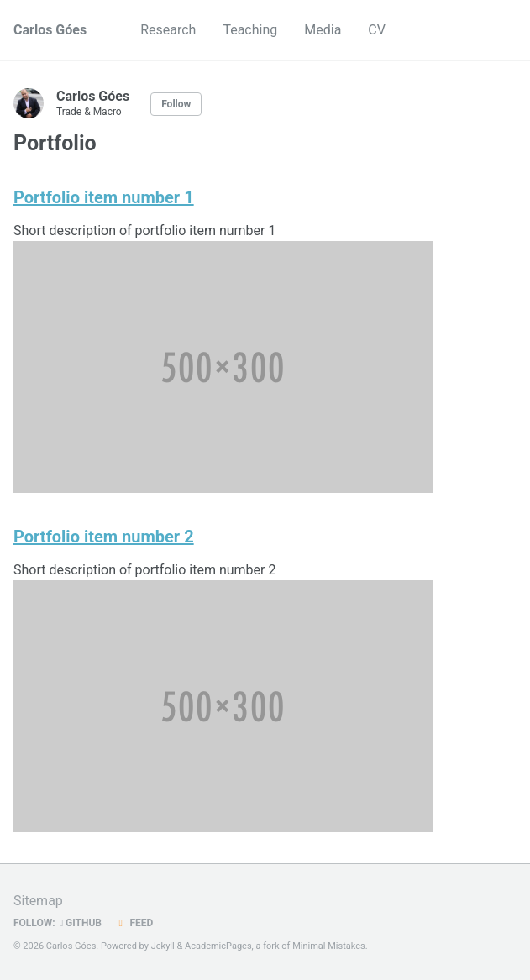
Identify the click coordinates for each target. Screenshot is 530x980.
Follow (176, 104)
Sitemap (38, 901)
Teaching (250, 30)
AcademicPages (218, 946)
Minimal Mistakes (329, 946)
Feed (134, 923)
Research (168, 30)
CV (377, 30)
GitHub (81, 923)
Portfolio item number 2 (104, 537)
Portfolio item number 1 (104, 197)
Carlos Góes (50, 30)
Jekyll (163, 946)
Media (323, 30)
